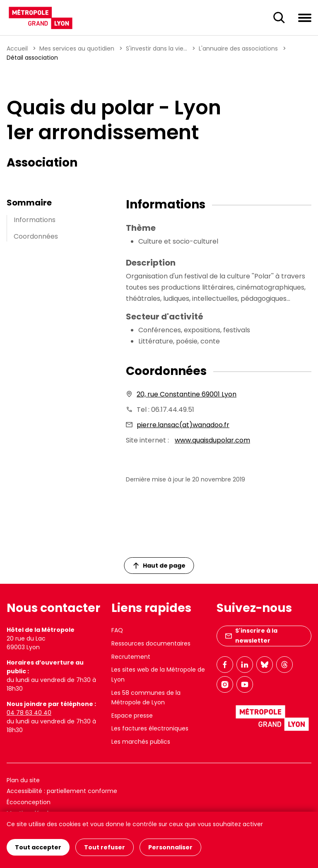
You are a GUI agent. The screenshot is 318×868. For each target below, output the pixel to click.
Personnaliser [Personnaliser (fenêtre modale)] (170, 847)
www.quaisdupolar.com (212, 440)
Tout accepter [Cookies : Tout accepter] (38, 847)
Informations (35, 220)
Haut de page (159, 566)
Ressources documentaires (151, 643)
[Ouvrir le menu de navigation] (305, 17)
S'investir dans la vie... (157, 48)
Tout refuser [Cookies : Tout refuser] (105, 847)
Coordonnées (36, 236)
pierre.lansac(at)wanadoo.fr (183, 425)
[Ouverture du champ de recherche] (279, 18)
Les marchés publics (141, 742)
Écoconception (29, 802)
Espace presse (132, 716)
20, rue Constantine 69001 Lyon (187, 394)
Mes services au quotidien (77, 48)
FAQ (117, 630)
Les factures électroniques (150, 728)
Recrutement (131, 657)
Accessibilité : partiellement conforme (62, 791)
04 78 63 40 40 (29, 713)
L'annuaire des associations (238, 48)
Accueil (17, 48)
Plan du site (23, 780)
